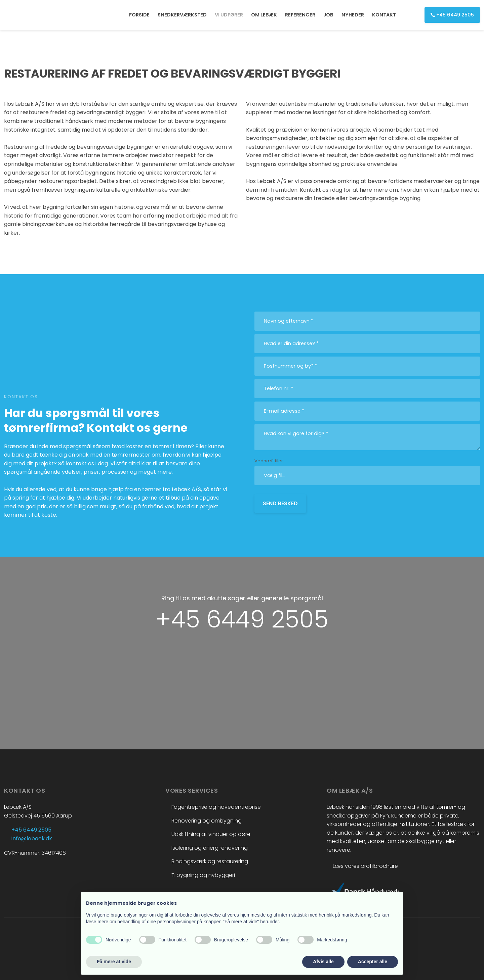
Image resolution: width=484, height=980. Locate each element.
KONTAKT (384, 15)
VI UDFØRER (229, 15)
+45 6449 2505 (242, 619)
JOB (328, 15)
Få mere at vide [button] (114, 962)
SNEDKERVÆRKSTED (182, 15)
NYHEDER (353, 15)
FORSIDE (139, 15)
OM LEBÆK (264, 15)
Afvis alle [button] (323, 962)
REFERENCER (300, 15)
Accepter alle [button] (373, 962)
